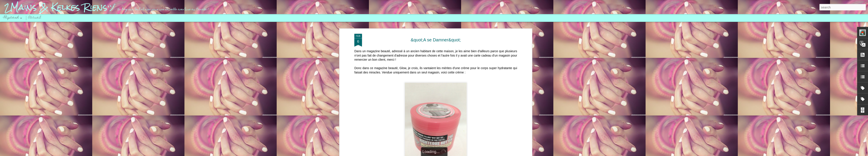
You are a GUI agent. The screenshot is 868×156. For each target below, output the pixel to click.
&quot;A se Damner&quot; (436, 40)
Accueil (35, 18)
